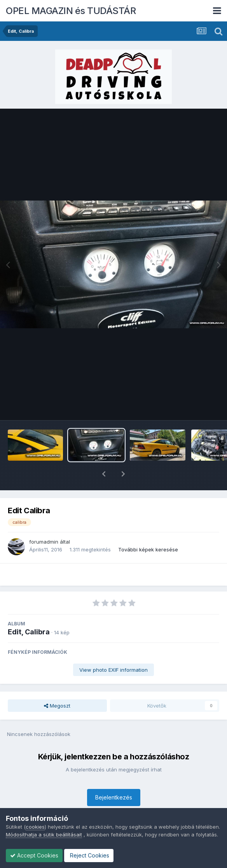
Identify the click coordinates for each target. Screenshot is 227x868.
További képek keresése (148, 529)
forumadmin (44, 521)
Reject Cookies (89, 855)
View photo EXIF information (113, 650)
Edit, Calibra (29, 612)
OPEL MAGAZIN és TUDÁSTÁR (71, 11)
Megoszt (57, 685)
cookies (35, 827)
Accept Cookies (34, 855)
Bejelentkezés (114, 777)
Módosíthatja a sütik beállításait (44, 835)
